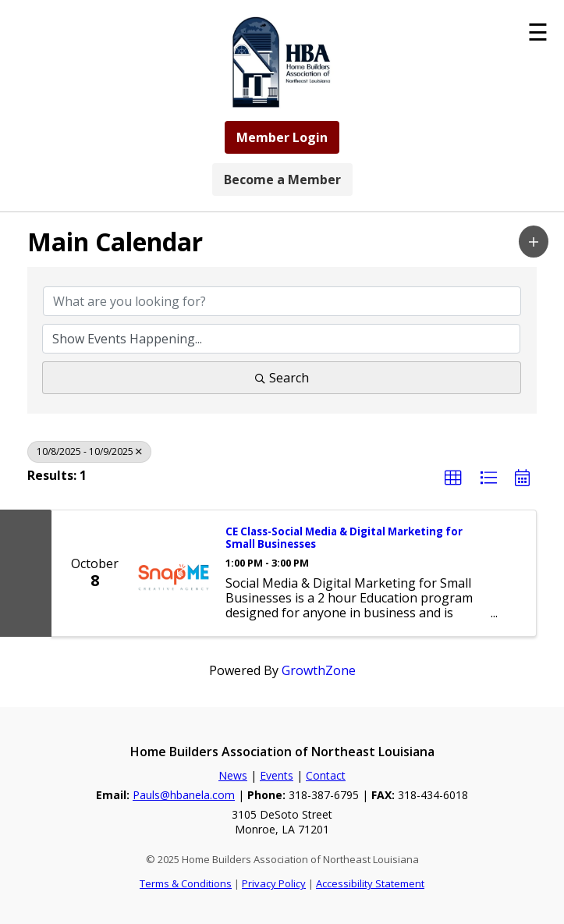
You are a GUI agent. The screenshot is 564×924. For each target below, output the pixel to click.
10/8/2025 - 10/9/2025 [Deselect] (89, 451)
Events (277, 775)
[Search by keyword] (282, 301)
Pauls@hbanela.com (184, 795)
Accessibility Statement (370, 883)
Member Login (282, 137)
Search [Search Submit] (282, 378)
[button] (534, 242)
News (233, 775)
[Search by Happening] (281, 339)
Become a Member (282, 179)
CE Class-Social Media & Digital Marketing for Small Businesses (344, 538)
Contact (326, 775)
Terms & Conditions (186, 883)
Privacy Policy (274, 883)
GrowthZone (319, 670)
